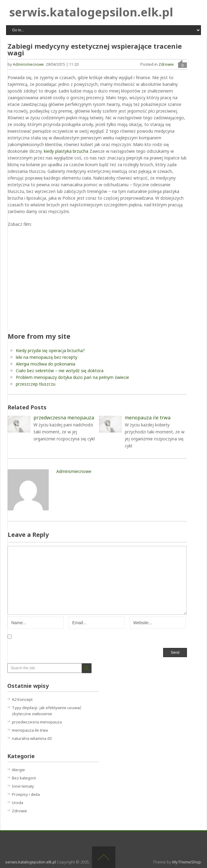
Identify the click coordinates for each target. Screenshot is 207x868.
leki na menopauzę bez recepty (47, 357)
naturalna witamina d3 (32, 738)
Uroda (18, 803)
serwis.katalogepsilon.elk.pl (91, 12)
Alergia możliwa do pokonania (46, 364)
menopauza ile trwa (30, 730)
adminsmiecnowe (28, 64)
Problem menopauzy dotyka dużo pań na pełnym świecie (72, 377)
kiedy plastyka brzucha (66, 151)
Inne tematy (23, 786)
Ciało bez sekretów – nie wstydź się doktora (60, 371)
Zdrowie (166, 64)
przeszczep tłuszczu (36, 384)
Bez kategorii (24, 778)
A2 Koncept (22, 699)
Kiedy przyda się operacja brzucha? (50, 350)
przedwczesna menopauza (37, 722)
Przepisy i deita (26, 794)
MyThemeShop (187, 862)
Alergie (18, 770)
